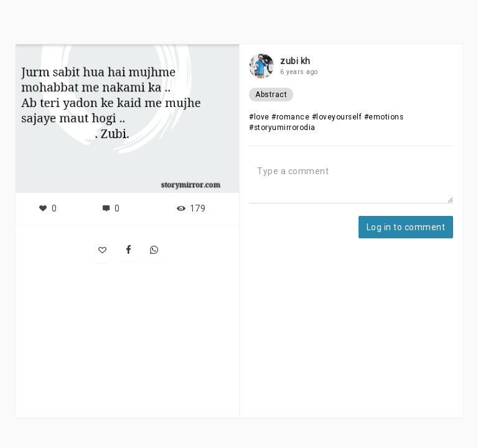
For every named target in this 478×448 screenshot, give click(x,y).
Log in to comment (406, 227)
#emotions (384, 117)
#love (259, 117)
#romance (290, 117)
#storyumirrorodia (282, 128)
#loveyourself (337, 117)
